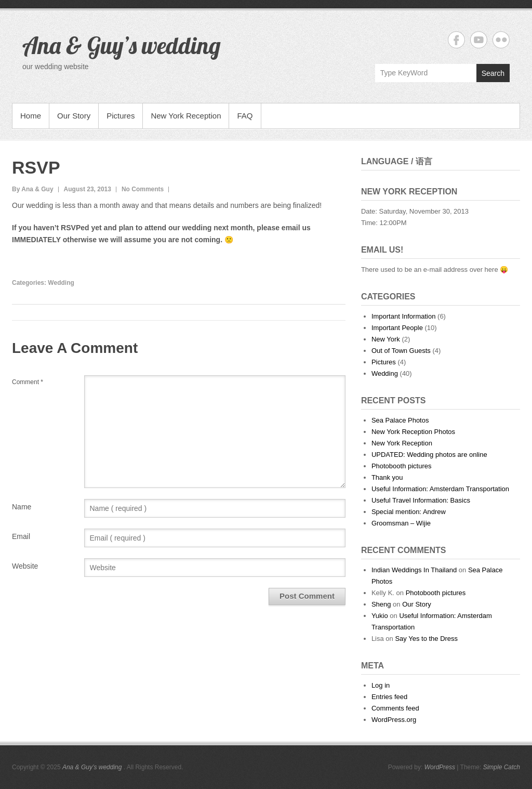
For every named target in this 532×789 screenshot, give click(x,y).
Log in (381, 685)
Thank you (387, 477)
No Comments (143, 189)
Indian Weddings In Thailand (414, 570)
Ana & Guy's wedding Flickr (501, 40)
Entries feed (389, 697)
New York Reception (186, 116)
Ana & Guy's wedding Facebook (456, 40)
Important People (397, 328)
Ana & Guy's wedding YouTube (479, 40)
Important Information (404, 316)
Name (22, 507)
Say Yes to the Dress (426, 639)
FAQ (245, 116)
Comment (28, 382)
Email (21, 536)
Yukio (380, 616)
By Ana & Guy (33, 189)
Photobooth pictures (402, 466)
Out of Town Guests (401, 351)
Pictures (121, 116)
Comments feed (395, 708)
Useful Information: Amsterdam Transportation (440, 489)
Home (31, 116)
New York (386, 339)
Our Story (74, 116)
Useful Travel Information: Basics (421, 500)
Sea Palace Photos (400, 420)
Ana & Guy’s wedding (122, 45)
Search (493, 73)
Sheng (381, 604)
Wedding (61, 283)
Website (25, 566)
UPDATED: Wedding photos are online (429, 455)
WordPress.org (394, 720)
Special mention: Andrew (409, 512)
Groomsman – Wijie (401, 523)
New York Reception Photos (413, 432)
